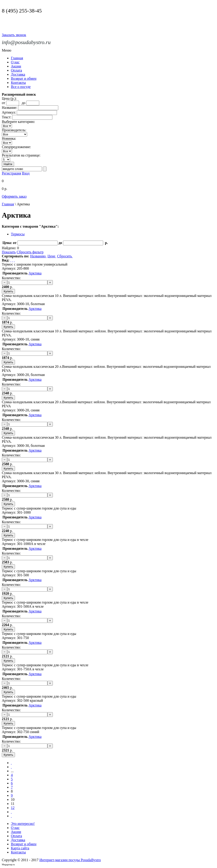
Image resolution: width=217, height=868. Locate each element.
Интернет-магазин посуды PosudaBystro (70, 860)
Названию (38, 256)
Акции (16, 66)
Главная (17, 58)
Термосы (18, 234)
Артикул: (9, 112)
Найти (8, 164)
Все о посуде (21, 87)
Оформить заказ (14, 196)
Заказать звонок (14, 35)
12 (13, 808)
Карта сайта (20, 848)
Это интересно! (23, 824)
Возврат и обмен (24, 78)
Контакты (18, 83)
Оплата (16, 70)
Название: (10, 108)
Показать (9, 252)
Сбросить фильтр (30, 252)
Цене (52, 256)
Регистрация (11, 173)
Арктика (35, 273)
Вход (26, 173)
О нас (15, 62)
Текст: (7, 117)
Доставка (18, 74)
